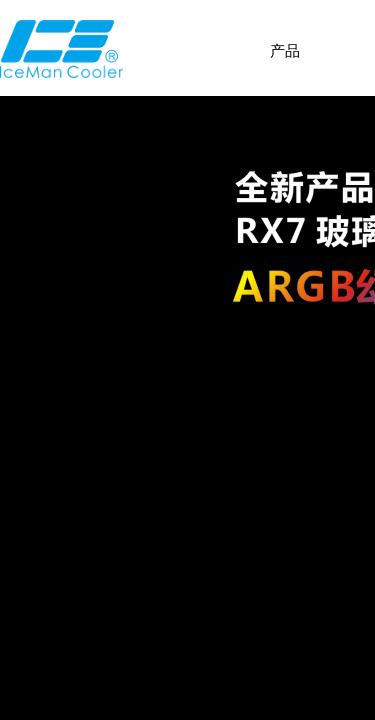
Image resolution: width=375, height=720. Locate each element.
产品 (285, 51)
